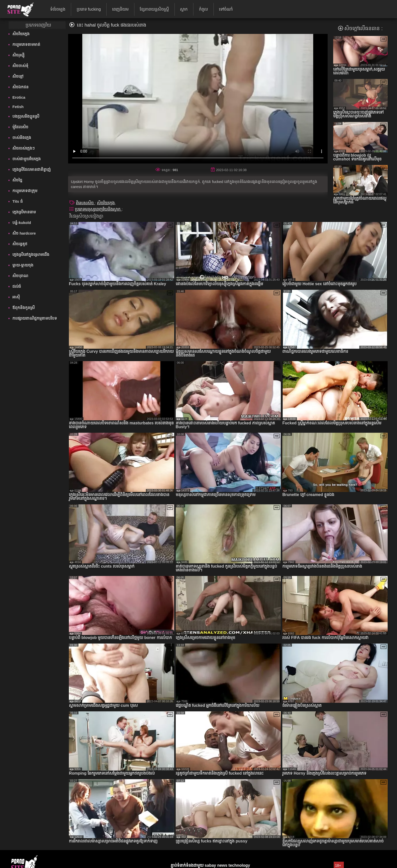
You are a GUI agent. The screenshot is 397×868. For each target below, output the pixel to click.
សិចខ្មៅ (18, 76)
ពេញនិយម (120, 9)
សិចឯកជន (21, 87)
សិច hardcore (24, 233)
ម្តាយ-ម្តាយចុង (23, 265)
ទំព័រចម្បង (58, 9)
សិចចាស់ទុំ (20, 66)
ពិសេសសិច (85, 203)
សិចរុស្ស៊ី (18, 55)
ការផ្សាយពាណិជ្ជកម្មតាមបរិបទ (35, 318)
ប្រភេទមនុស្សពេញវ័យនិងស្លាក (98, 209)
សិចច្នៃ (17, 180)
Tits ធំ (18, 201)
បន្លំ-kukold (22, 223)
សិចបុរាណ (20, 276)
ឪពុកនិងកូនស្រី (24, 308)
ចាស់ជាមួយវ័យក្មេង (27, 159)
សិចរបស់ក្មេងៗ (24, 148)
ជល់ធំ (17, 286)
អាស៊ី (16, 297)
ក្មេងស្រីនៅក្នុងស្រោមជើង (31, 254)
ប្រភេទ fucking (89, 9)
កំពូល (203, 9)
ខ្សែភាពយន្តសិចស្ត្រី (154, 9)
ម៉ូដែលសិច (20, 127)
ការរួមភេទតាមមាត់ (26, 44)
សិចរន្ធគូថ (20, 244)
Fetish (18, 107)
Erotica (19, 97)
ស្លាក (184, 9)
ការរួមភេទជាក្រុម (25, 191)
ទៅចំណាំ (226, 9)
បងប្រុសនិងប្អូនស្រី (26, 116)
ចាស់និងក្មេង (22, 138)
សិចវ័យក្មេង (21, 34)
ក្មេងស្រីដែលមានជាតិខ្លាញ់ (32, 169)
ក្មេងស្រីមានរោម (24, 212)
